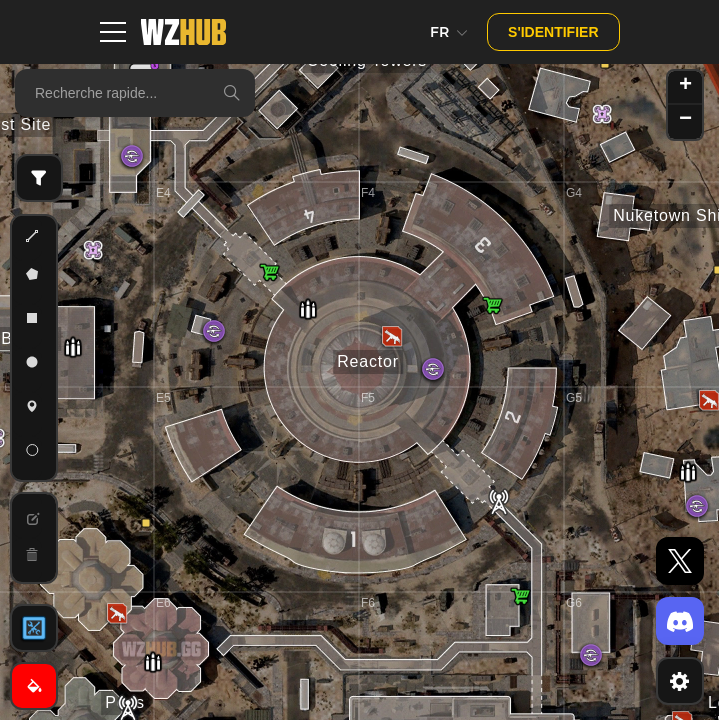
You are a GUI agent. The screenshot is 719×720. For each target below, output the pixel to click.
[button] (146, 523)
